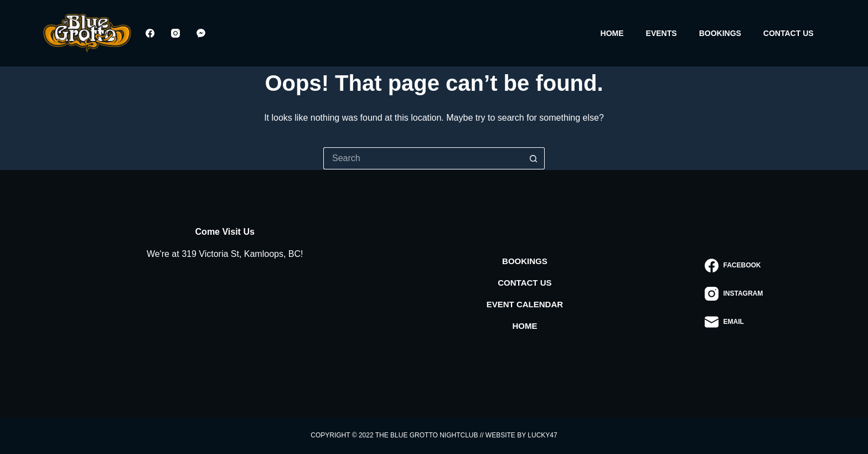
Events (662, 33)
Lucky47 (542, 435)
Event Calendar (525, 304)
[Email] (734, 322)
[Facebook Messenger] (201, 33)
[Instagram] (175, 33)
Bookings (720, 33)
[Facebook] (150, 33)
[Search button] (534, 158)
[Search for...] (423, 158)
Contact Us (789, 33)
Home (612, 33)
